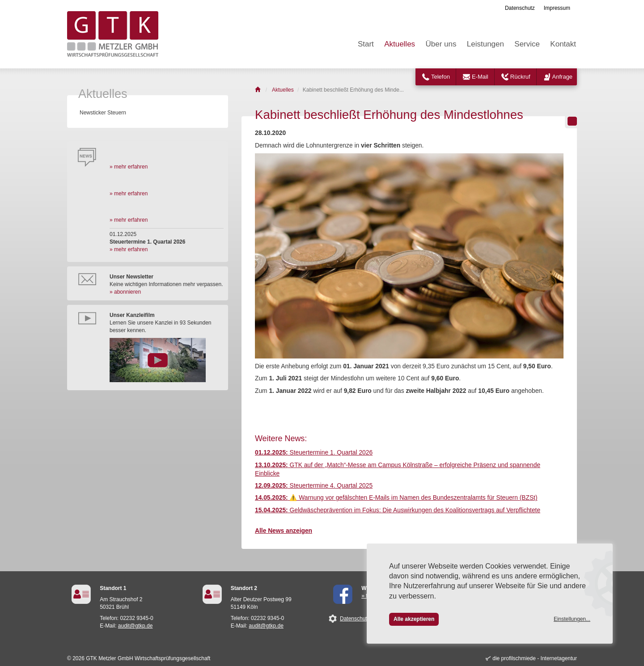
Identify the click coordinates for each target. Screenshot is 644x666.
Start (366, 44)
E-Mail (480, 77)
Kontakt (563, 44)
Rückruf (520, 77)
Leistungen (485, 44)
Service (527, 44)
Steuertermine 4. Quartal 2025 (314, 486)
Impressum (557, 8)
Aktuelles (400, 44)
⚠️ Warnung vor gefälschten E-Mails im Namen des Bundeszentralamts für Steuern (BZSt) (396, 498)
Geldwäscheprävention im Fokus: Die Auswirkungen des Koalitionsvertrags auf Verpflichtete (398, 510)
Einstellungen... (572, 619)
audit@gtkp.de (136, 626)
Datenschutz (520, 8)
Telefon (441, 77)
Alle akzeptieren (414, 619)
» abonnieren (125, 292)
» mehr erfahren (129, 167)
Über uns (441, 44)
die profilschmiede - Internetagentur (535, 658)
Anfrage (563, 77)
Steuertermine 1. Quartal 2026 (314, 453)
